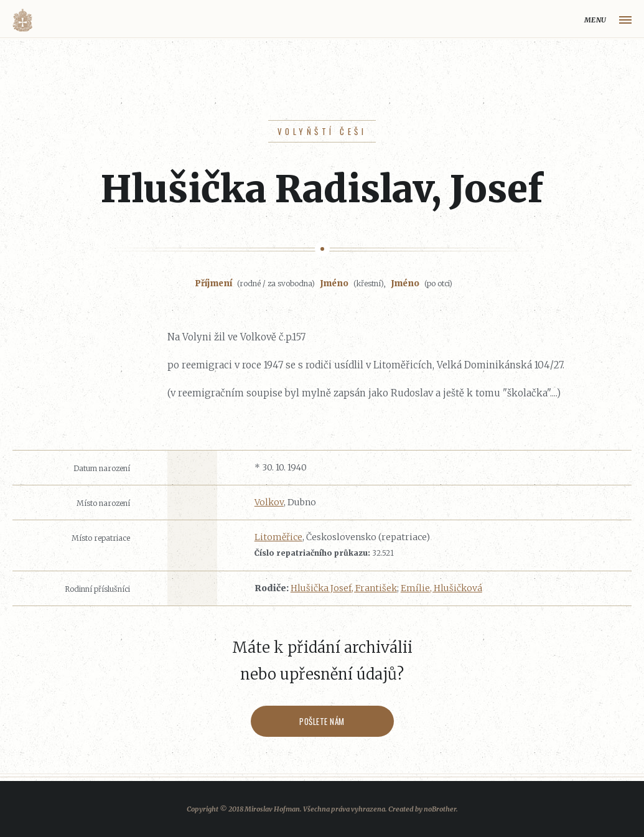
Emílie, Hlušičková (441, 588)
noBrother (440, 809)
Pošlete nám (322, 721)
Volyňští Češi (322, 131)
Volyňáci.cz (22, 20)
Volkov (269, 502)
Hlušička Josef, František (344, 588)
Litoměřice (278, 537)
